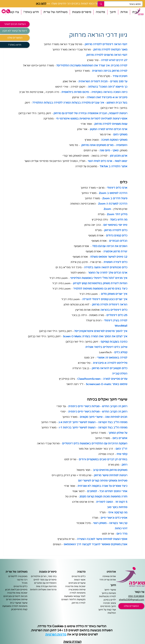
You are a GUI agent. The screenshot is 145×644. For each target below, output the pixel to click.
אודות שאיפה (109, 576)
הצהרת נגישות (72, 642)
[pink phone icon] (8, 11)
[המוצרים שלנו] (15, 38)
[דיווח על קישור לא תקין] (15, 31)
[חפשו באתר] (126, 4)
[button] (124, 12)
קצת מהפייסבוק (19, 609)
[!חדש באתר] (15, 45)
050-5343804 (136, 596)
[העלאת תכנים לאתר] (15, 24)
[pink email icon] (4, 11)
